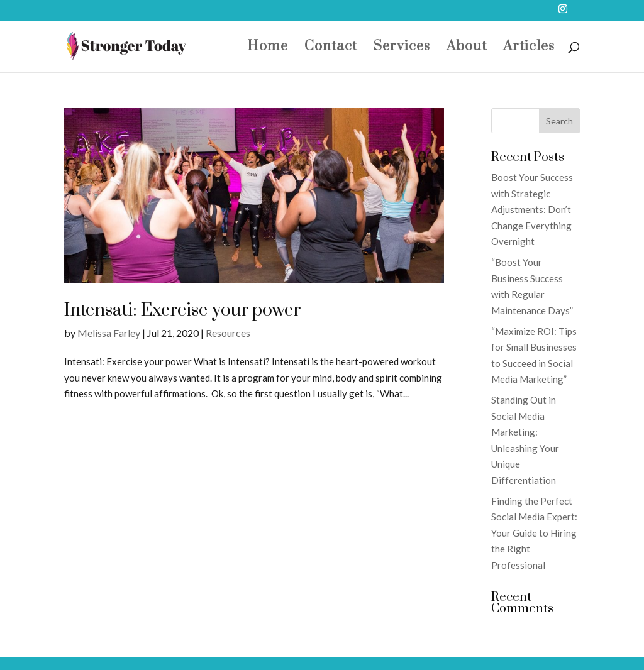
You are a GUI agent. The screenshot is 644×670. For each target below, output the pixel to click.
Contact (331, 48)
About (467, 48)
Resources (228, 333)
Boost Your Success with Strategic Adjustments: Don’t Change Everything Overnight (532, 209)
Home (268, 48)
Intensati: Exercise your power (182, 310)
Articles (529, 48)
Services (402, 48)
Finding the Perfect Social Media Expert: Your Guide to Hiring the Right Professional (534, 533)
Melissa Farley (109, 333)
